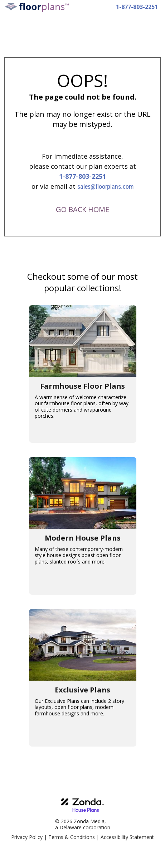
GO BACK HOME (82, 209)
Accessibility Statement (127, 837)
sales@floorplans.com (106, 186)
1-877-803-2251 (137, 7)
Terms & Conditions (72, 837)
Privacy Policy (27, 837)
